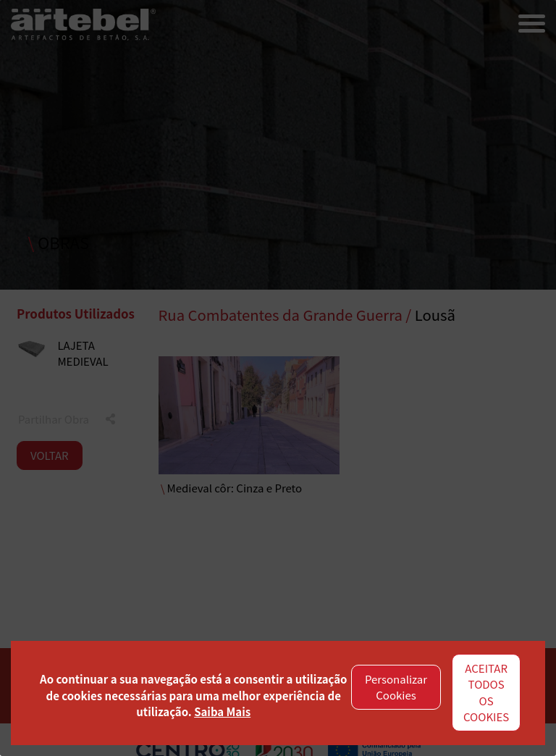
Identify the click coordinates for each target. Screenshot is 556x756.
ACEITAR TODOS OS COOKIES (486, 693)
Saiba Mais (222, 711)
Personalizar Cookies (396, 687)
